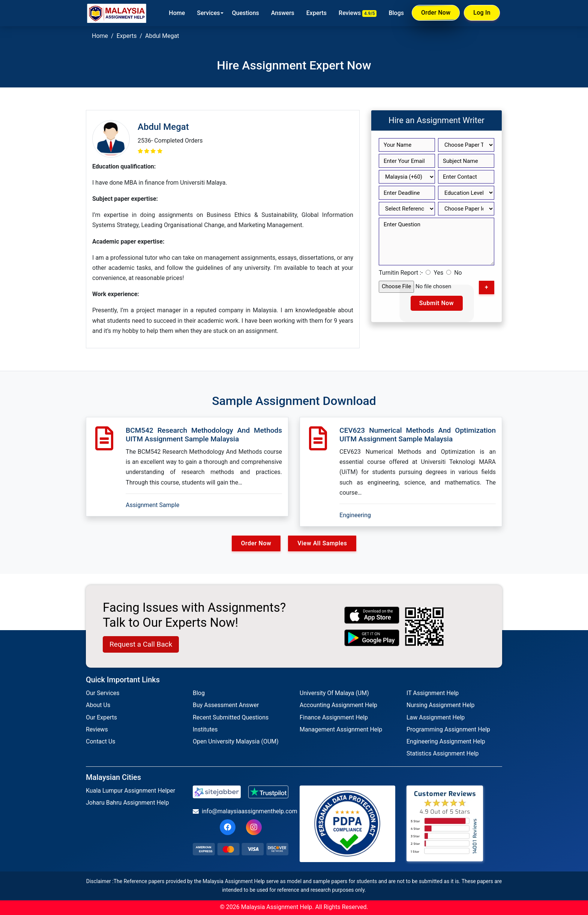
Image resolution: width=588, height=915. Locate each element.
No (458, 273)
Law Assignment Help (436, 717)
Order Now (436, 13)
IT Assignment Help (433, 693)
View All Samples (322, 543)
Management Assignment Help (341, 729)
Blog (199, 693)
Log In (482, 13)
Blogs (396, 13)
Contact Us (101, 741)
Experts (316, 13)
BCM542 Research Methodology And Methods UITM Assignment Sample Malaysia (204, 435)
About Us (98, 705)
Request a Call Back (141, 644)
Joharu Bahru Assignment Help (127, 803)
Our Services (103, 693)
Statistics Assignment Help (443, 753)
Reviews (358, 13)
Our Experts (101, 717)
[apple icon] (372, 615)
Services (208, 13)
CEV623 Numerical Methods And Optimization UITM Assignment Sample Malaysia (418, 435)
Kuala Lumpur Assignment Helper (130, 791)
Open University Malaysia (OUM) (236, 741)
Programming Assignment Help (448, 729)
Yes (438, 273)
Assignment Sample (152, 505)
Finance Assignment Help (334, 717)
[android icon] (372, 638)
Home (177, 13)
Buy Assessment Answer (226, 705)
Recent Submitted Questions (231, 717)
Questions (245, 13)
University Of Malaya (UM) (334, 693)
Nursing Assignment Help (441, 705)
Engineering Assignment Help (446, 741)
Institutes (205, 729)
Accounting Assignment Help (338, 705)
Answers (283, 13)
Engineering (355, 515)
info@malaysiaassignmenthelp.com (241, 811)
